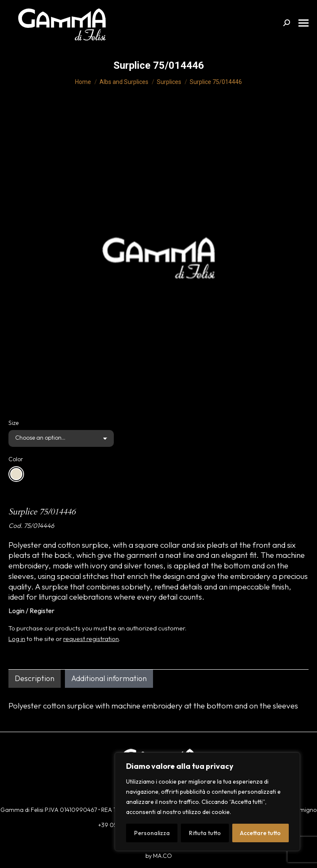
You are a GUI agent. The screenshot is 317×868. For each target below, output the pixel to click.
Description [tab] (35, 678)
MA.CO (163, 856)
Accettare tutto (260, 833)
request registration (91, 639)
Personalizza (152, 833)
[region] (207, 802)
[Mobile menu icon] (304, 23)
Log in (17, 639)
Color (16, 459)
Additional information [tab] (109, 678)
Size (13, 423)
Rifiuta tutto (205, 833)
